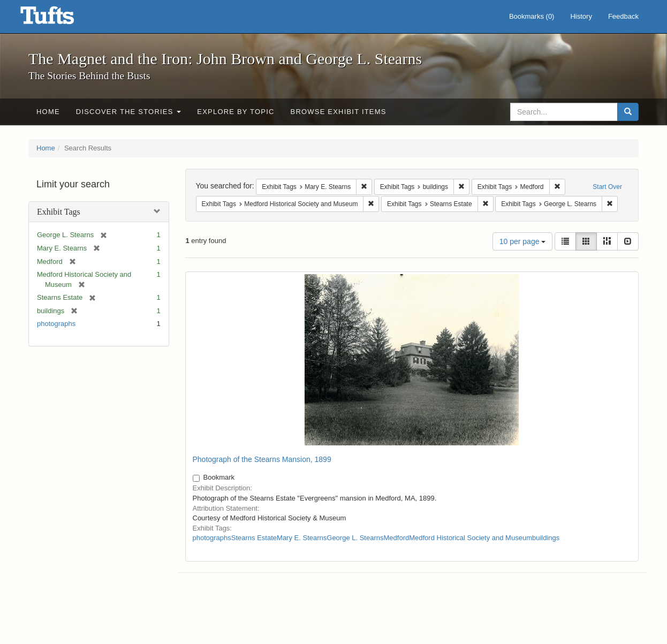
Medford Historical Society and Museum (471, 538)
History (581, 16)
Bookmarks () (532, 16)
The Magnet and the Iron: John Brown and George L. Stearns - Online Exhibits (60, 19)
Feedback (623, 16)
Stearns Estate (254, 538)
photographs (56, 324)
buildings (546, 538)
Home (48, 112)
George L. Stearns (355, 538)
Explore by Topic (236, 112)
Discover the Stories (129, 112)
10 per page (523, 241)
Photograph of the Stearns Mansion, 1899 (262, 459)
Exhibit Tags (59, 212)
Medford (397, 538)
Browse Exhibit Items (339, 112)
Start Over (607, 187)
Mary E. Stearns (302, 538)
